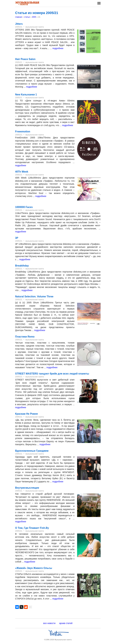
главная (19, 17)
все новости (49, 623)
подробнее (58, 48)
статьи (27, 17)
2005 (34, 17)
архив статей (66, 623)
